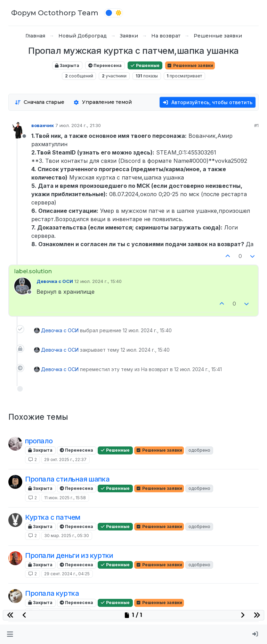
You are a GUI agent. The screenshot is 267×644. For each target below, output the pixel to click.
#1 (256, 125)
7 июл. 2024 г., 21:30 (78, 125)
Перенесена (105, 65)
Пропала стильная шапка (67, 479)
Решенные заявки (190, 65)
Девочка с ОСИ (55, 281)
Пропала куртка (52, 593)
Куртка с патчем (53, 517)
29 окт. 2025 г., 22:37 (65, 459)
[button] (10, 634)
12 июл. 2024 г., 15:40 (98, 281)
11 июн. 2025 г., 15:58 (65, 498)
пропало (39, 441)
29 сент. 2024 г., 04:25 (67, 574)
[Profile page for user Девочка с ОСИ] (23, 286)
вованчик (43, 125)
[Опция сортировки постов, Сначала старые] (39, 102)
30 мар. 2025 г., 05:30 (67, 536)
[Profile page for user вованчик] (17, 130)
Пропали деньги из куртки (69, 555)
